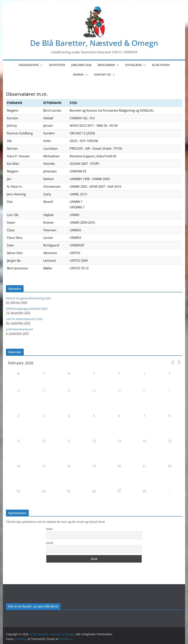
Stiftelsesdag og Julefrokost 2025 (27, 309)
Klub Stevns (161, 65)
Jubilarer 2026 (81, 65)
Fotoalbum (133, 65)
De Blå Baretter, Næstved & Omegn (94, 43)
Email (50, 543)
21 (144, 466)
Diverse (78, 74)
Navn (49, 529)
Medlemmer (106, 65)
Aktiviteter (57, 65)
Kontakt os (102, 74)
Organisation (29, 65)
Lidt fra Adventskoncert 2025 (24, 319)
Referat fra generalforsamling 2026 (28, 298)
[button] (41, 65)
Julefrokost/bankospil (19, 329)
